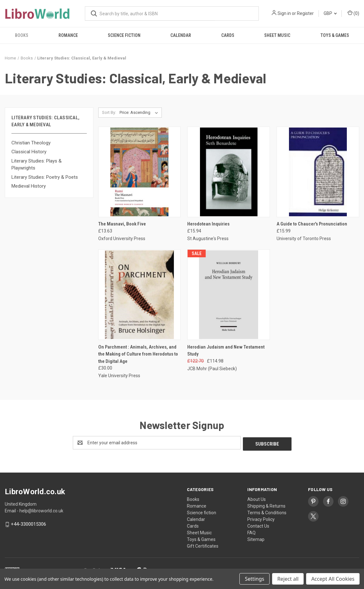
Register (305, 13)
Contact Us (258, 525)
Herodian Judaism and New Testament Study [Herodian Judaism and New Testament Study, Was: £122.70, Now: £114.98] (226, 351)
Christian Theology (31, 143)
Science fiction (124, 35)
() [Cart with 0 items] (353, 13)
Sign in (284, 13)
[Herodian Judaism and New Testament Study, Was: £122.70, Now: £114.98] (229, 295)
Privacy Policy (261, 518)
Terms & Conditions (267, 511)
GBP (330, 13)
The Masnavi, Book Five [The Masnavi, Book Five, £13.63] (122, 224)
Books (22, 35)
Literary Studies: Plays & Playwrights (37, 165)
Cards (228, 35)
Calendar (181, 35)
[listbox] (140, 113)
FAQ (251, 531)
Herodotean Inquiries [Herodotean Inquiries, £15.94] (208, 224)
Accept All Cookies (333, 579)
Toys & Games (335, 35)
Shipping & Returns (266, 505)
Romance (68, 35)
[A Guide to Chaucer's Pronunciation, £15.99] (318, 172)
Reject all (288, 579)
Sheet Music (277, 35)
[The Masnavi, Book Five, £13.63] (140, 172)
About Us (257, 498)
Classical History (29, 152)
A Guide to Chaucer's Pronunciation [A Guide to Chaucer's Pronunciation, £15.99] (312, 224)
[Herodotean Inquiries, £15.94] (229, 172)
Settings (254, 579)
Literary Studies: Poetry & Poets (45, 177)
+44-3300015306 (28, 523)
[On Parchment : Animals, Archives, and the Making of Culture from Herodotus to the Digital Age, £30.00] (140, 295)
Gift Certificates (203, 545)
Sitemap (256, 538)
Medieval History (29, 186)
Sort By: (109, 112)
